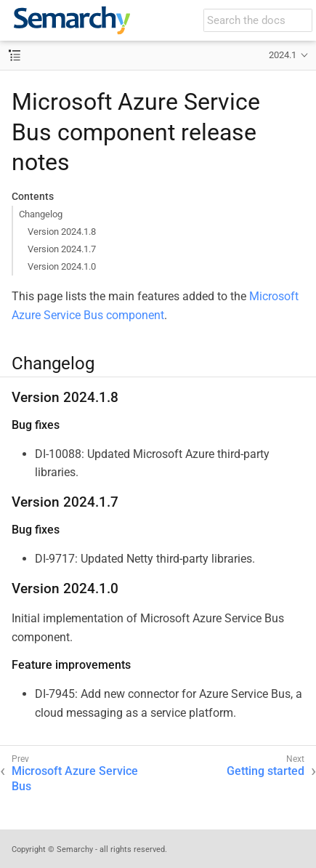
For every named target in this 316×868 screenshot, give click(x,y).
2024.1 (283, 55)
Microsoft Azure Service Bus (75, 779)
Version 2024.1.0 (62, 266)
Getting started (266, 771)
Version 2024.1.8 (62, 232)
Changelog (41, 214)
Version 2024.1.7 (62, 249)
